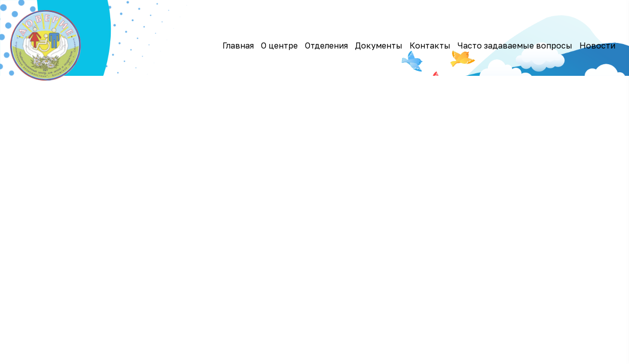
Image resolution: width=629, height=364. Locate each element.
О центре (279, 45)
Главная (238, 45)
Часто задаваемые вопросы (515, 45)
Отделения (326, 45)
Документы (379, 45)
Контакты (430, 45)
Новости (597, 45)
